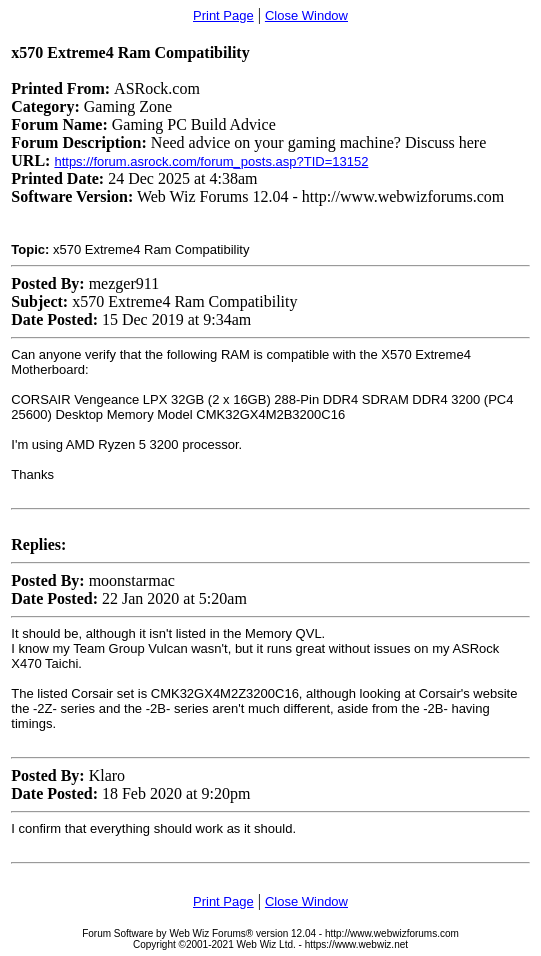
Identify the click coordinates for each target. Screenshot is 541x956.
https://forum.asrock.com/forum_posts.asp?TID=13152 (211, 161)
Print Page (223, 15)
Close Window (306, 15)
